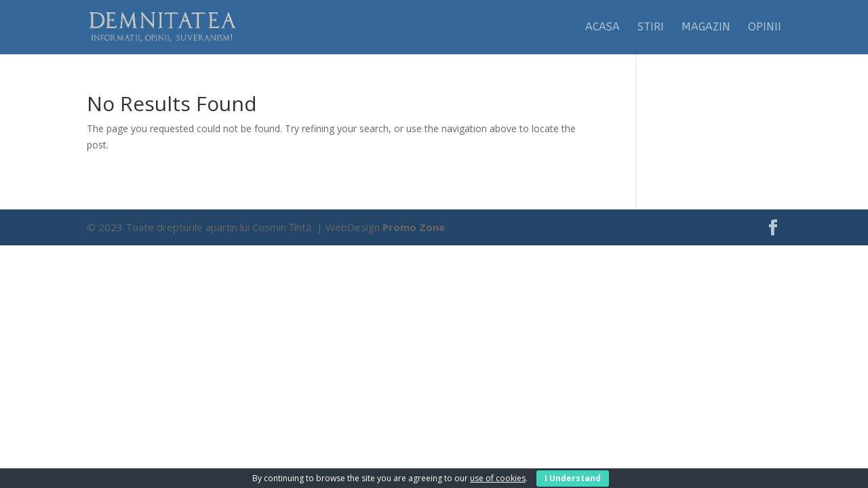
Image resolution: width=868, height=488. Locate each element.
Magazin (706, 28)
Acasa (603, 28)
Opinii (765, 28)
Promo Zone (414, 227)
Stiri (651, 28)
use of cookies (498, 478)
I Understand (573, 478)
